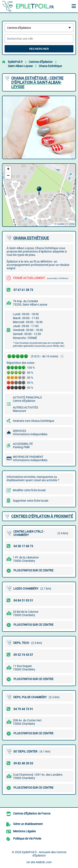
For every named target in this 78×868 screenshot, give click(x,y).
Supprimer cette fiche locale (31, 501)
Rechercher (39, 49)
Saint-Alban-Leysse (20, 66)
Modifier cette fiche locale (29, 490)
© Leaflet (59, 224)
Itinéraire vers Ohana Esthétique (33, 421)
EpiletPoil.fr (15, 62)
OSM (72, 224)
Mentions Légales (24, 831)
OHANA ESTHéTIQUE (31, 238)
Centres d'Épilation (41, 62)
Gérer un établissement (28, 824)
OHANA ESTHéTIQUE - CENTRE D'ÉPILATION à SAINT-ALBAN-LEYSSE (37, 82)
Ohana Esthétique (50, 66)
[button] (39, 191)
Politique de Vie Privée (27, 839)
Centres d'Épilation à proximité (42, 516)
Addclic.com (44, 862)
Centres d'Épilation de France (32, 813)
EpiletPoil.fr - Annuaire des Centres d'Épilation (44, 854)
